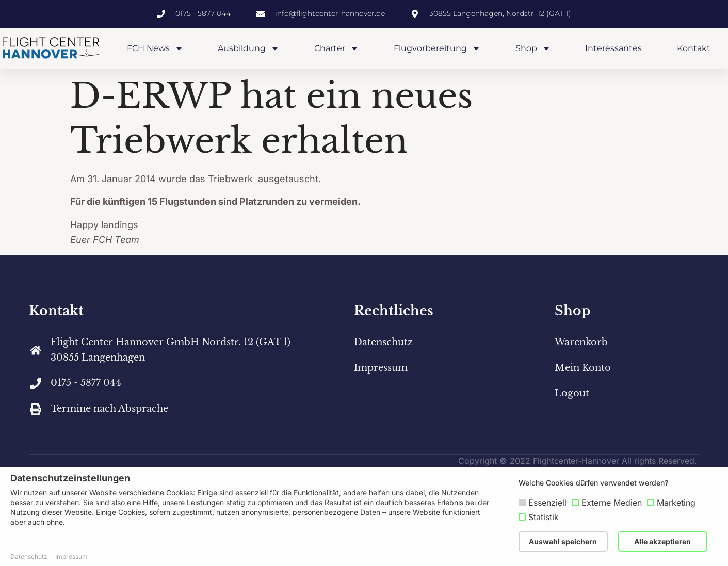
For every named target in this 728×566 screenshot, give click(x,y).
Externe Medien (612, 503)
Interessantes (613, 48)
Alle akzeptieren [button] (662, 541)
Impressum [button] (71, 556)
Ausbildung (248, 48)
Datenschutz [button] (29, 556)
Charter (336, 48)
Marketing (676, 503)
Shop (533, 48)
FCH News (155, 48)
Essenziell (547, 503)
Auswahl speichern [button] (563, 541)
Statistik (544, 517)
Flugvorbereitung (437, 48)
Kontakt (694, 48)
